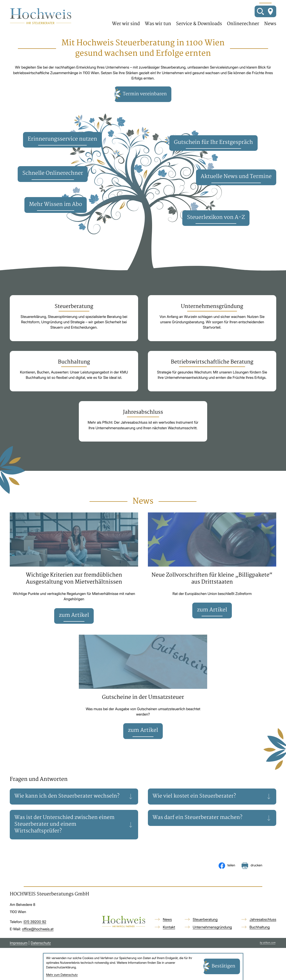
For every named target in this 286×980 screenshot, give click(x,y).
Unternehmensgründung (212, 932)
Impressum (19, 948)
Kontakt (169, 932)
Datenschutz (41, 948)
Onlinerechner (243, 24)
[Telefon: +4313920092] (35, 927)
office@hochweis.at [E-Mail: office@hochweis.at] (38, 934)
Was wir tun (158, 24)
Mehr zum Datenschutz (62, 975)
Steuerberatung (205, 924)
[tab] (74, 801)
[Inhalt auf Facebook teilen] (227, 871)
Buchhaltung (260, 932)
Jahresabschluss (263, 924)
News (270, 24)
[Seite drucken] (252, 871)
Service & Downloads (199, 24)
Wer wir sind (126, 24)
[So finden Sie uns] (270, 12)
